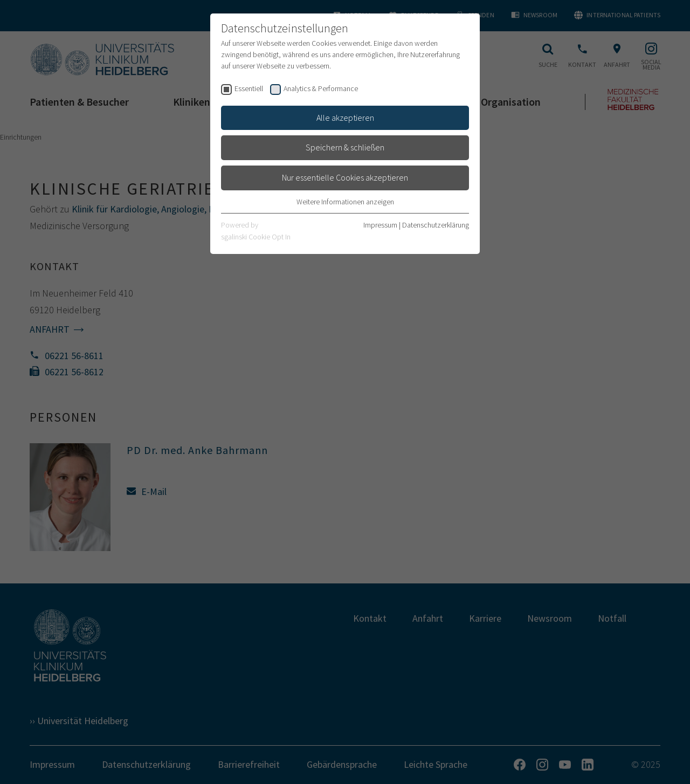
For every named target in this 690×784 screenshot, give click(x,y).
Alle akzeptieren (345, 118)
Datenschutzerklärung (436, 225)
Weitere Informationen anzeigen (345, 202)
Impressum (380, 225)
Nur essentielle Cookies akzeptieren (345, 177)
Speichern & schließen (345, 147)
